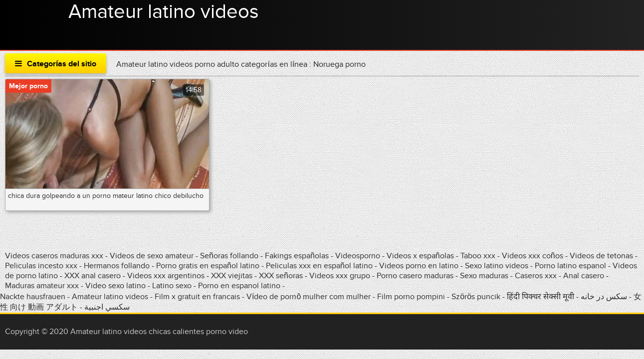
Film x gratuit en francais (197, 297)
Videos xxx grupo (340, 276)
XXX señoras (281, 276)
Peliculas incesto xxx (41, 266)
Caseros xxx (536, 276)
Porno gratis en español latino (208, 266)
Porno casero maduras (415, 276)
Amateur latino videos (164, 12)
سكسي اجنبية (107, 307)
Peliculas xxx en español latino (320, 266)
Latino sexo (172, 286)
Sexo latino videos (497, 266)
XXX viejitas (232, 276)
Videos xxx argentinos (166, 276)
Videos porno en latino (419, 266)
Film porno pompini (411, 297)
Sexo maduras (484, 276)
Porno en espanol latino (239, 286)
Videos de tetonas (601, 256)
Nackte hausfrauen (33, 297)
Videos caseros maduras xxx (54, 256)
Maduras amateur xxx (42, 286)
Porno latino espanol (570, 266)
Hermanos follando (117, 266)
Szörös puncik (476, 297)
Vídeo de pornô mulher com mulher (309, 297)
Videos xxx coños (533, 256)
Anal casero (584, 276)
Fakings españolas (297, 256)
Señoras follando (229, 256)
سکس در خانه (604, 297)
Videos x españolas (421, 256)
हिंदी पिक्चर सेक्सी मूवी (540, 297)
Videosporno (358, 256)
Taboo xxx (478, 256)
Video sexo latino (115, 286)
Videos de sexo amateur (152, 256)
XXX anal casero (93, 276)
